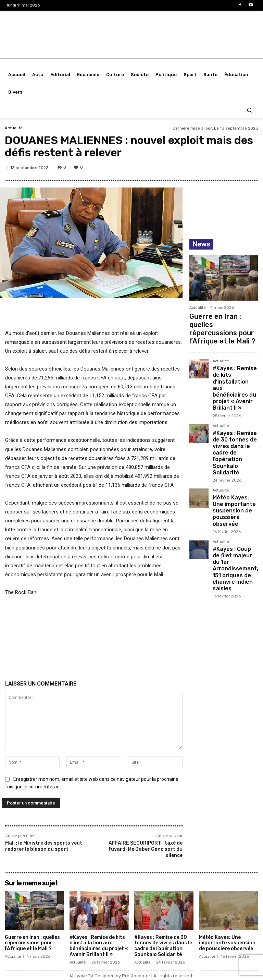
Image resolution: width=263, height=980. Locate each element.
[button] (249, 110)
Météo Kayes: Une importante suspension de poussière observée (234, 446)
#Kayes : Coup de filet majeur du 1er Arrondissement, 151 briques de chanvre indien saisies (234, 486)
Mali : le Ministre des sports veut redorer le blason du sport (44, 846)
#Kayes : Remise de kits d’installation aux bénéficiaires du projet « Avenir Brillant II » (234, 362)
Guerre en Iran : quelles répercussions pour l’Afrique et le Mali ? (217, 321)
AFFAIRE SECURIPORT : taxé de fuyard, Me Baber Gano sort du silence (145, 849)
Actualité (14, 128)
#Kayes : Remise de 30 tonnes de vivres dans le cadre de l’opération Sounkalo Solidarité (234, 405)
